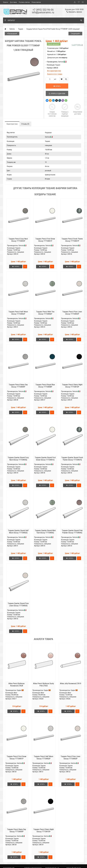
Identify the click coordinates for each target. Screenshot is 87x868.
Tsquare (21, 29)
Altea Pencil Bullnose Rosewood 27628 (17, 685)
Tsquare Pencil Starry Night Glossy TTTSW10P (72, 386)
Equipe (19, 690)
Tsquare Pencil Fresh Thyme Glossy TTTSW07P (72, 240)
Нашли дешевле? (54, 44)
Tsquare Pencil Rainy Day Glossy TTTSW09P (18, 386)
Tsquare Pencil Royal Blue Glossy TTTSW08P (45, 386)
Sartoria (12, 29)
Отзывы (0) (25, 124)
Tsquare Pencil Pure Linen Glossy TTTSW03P (72, 313)
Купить (57, 86)
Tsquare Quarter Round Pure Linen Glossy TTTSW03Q (18, 604)
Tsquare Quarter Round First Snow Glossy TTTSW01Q (45, 459)
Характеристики (12, 124)
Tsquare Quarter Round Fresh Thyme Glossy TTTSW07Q (72, 459)
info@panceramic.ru (43, 12)
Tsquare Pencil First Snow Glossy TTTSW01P (45, 240)
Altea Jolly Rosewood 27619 (71, 683)
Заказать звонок (74, 12)
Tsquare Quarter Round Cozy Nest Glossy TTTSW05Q (18, 459)
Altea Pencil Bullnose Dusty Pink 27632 (43, 685)
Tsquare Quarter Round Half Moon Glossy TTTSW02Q (18, 532)
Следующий (75, 34)
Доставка (13, 2)
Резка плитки (36, 2)
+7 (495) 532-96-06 (43, 10)
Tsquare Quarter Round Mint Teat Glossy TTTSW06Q (45, 532)
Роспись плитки (24, 2)
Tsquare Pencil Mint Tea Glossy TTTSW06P (45, 313)
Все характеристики (54, 71)
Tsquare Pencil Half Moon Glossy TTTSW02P (18, 313)
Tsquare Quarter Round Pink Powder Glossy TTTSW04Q (72, 532)
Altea (15, 693)
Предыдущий (12, 34)
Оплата (6, 2)
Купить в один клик (57, 94)
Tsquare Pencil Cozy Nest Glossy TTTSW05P (18, 240)
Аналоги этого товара (55, 74)
